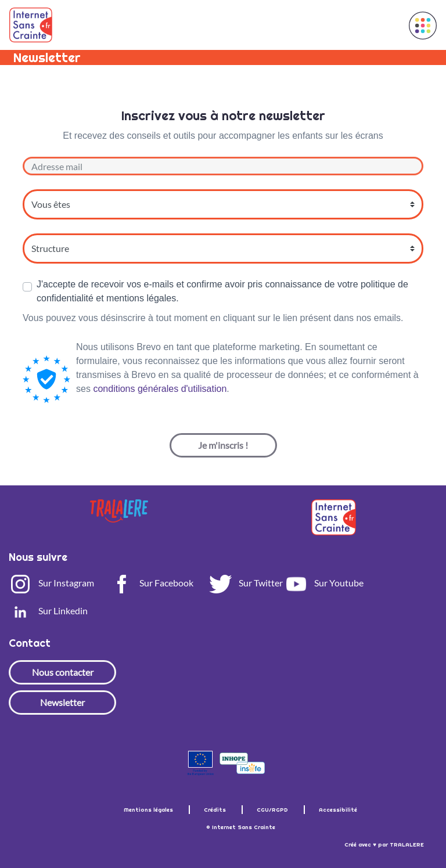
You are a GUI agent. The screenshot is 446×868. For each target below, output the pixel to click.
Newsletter (62, 702)
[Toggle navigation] (386, 25)
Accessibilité (338, 810)
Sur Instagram (51, 583)
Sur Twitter (246, 583)
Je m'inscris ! (223, 445)
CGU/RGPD (273, 810)
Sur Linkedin (48, 611)
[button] (423, 26)
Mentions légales (149, 810)
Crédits (216, 810)
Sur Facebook (152, 583)
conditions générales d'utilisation (160, 389)
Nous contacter (63, 672)
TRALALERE (407, 844)
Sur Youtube (324, 583)
